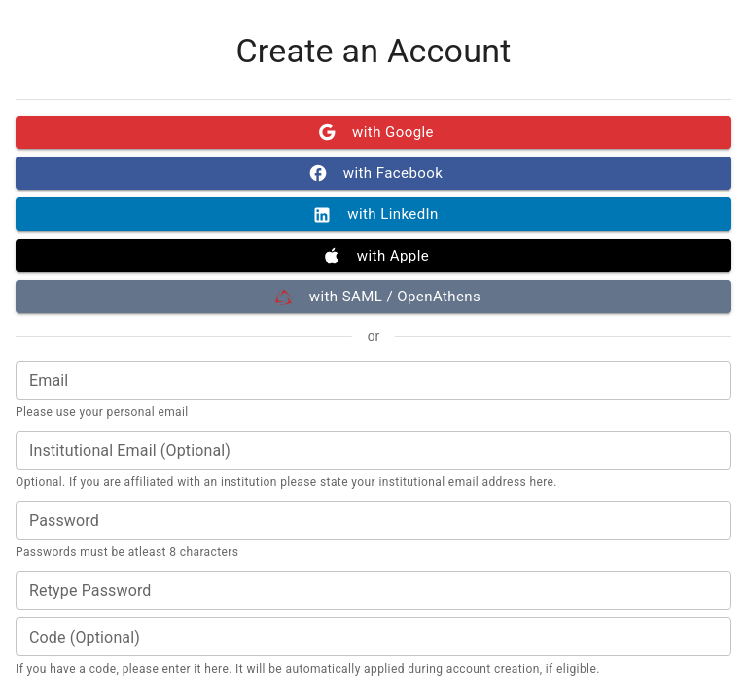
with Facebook (373, 173)
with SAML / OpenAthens (373, 297)
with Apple (373, 256)
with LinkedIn (373, 214)
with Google (373, 132)
